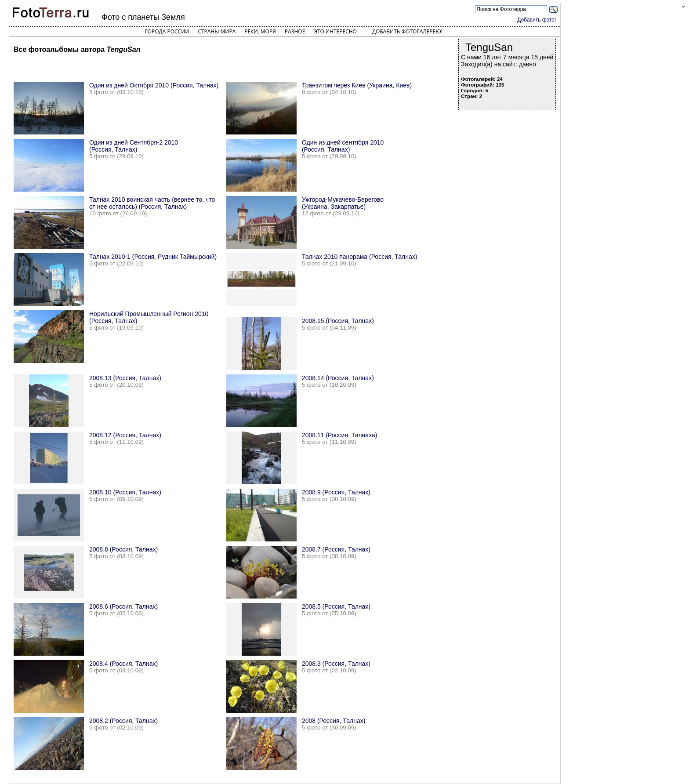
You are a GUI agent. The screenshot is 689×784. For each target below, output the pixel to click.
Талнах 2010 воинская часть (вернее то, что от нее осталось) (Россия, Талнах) (152, 203)
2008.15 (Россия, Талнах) (338, 321)
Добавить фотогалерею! (407, 31)
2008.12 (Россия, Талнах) (125, 435)
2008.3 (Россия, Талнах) (336, 664)
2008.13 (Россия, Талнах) (125, 378)
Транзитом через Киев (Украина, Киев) (357, 85)
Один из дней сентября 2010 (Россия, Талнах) (343, 146)
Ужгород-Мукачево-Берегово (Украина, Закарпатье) (343, 203)
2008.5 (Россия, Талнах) (336, 606)
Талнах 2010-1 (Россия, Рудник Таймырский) (153, 257)
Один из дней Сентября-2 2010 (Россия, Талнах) (134, 146)
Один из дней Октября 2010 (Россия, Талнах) (154, 85)
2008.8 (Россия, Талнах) (123, 549)
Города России (167, 31)
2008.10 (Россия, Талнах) (125, 492)
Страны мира (217, 31)
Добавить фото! (537, 20)
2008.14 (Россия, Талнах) (338, 378)
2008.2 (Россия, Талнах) (123, 721)
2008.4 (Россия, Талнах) (123, 664)
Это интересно (335, 31)
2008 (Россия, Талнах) (334, 721)
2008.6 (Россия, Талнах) (123, 606)
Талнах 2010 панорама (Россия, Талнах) (360, 257)
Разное (295, 31)
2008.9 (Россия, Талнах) (336, 492)
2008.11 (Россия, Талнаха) (340, 435)
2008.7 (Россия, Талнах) (336, 549)
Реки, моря (260, 31)
